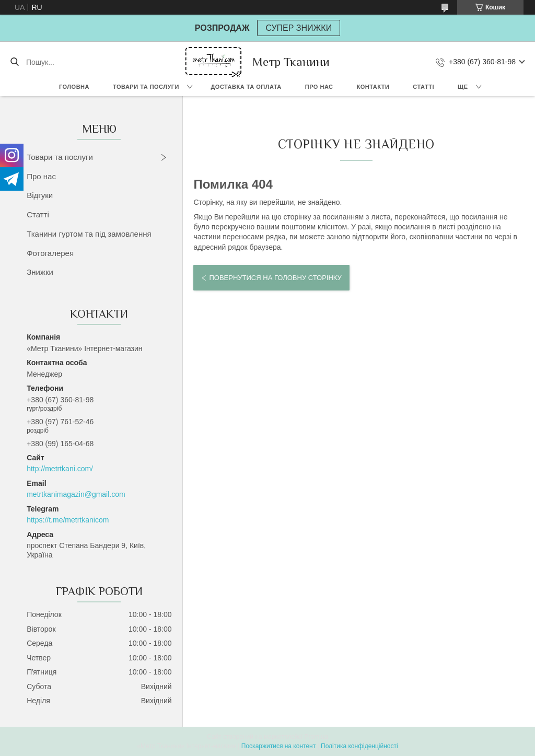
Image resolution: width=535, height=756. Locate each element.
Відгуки (40, 195)
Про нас (319, 87)
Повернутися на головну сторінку (275, 278)
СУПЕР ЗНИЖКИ (299, 28)
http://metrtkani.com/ (60, 469)
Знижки (40, 272)
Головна (74, 87)
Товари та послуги (146, 87)
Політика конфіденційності (359, 746)
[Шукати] (14, 62)
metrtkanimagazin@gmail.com (76, 494)
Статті (423, 87)
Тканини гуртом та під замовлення (89, 234)
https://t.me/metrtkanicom (68, 520)
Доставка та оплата (246, 87)
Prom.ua (316, 737)
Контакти (373, 87)
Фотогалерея (50, 253)
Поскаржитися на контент (278, 746)
